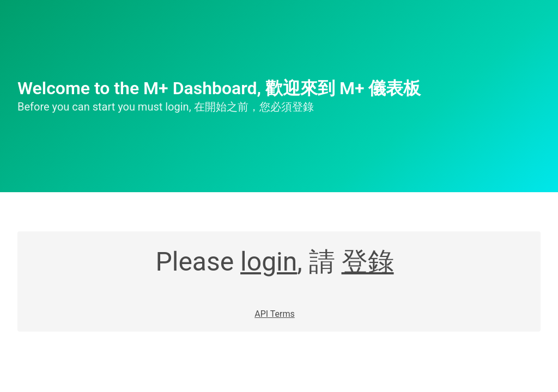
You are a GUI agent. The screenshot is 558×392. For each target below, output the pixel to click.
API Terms (275, 314)
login (269, 262)
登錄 (368, 262)
